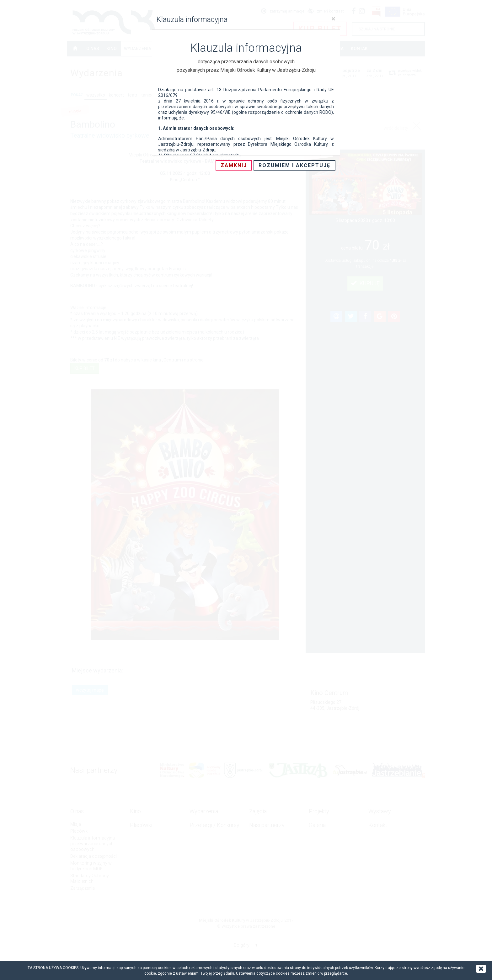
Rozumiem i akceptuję (294, 165)
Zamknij (234, 165)
